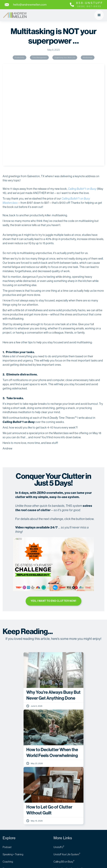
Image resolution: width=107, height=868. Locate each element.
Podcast (7, 745)
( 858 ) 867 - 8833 (12, 811)
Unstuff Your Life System (67, 753)
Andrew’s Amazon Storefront (69, 782)
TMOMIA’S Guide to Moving (68, 789)
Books (6, 774)
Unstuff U (59, 745)
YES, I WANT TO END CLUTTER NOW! (53, 499)
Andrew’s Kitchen (12, 782)
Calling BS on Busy (64, 760)
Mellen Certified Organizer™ (68, 767)
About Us (8, 789)
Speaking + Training (13, 753)
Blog (5, 767)
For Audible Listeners (65, 774)
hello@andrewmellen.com (17, 818)
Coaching (8, 760)
